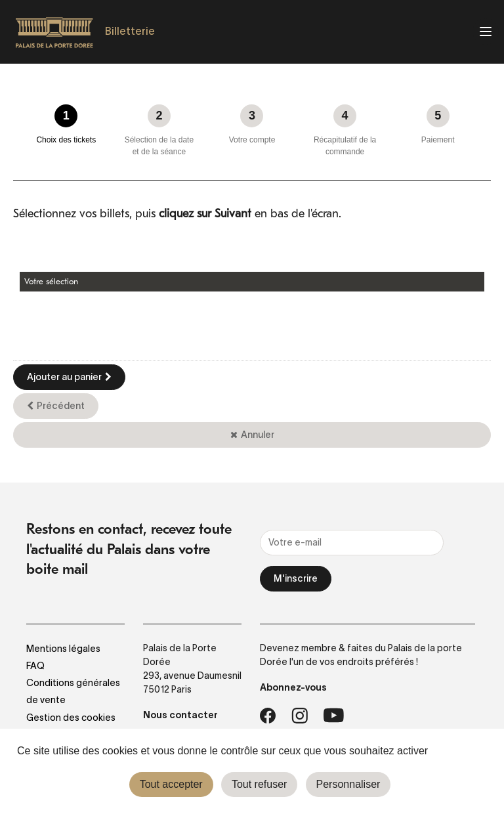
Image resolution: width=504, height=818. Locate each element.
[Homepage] (54, 32)
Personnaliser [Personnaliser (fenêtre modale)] (348, 784)
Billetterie (130, 31)
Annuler (258, 435)
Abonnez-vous (293, 687)
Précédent (61, 406)
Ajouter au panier (64, 377)
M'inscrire (296, 578)
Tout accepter (171, 784)
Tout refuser (259, 784)
